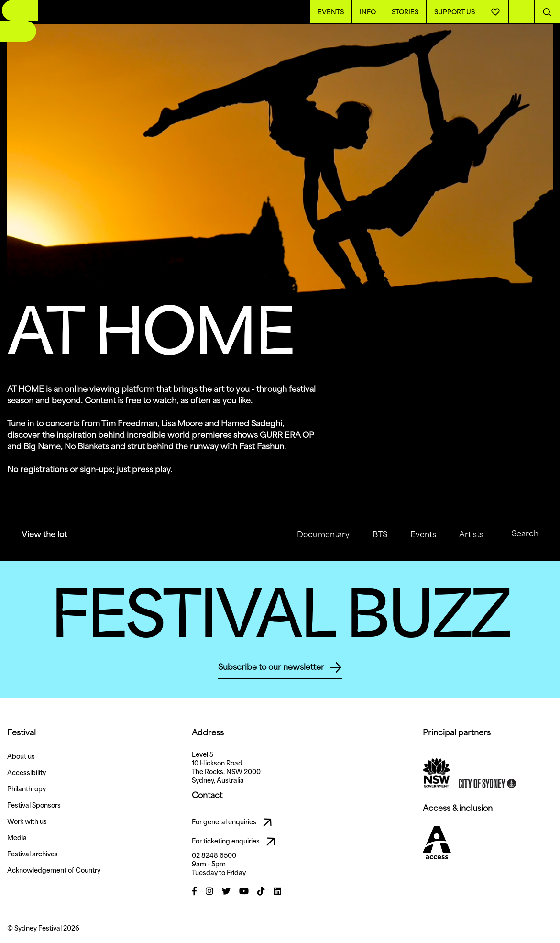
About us (21, 756)
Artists (464, 534)
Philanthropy (27, 789)
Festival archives (33, 854)
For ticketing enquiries (236, 842)
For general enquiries (234, 822)
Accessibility (27, 773)
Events (416, 534)
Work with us (27, 821)
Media (17, 838)
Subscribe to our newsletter (280, 667)
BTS (372, 534)
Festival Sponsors (34, 805)
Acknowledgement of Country (54, 870)
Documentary (316, 534)
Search (518, 534)
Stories (405, 12)
